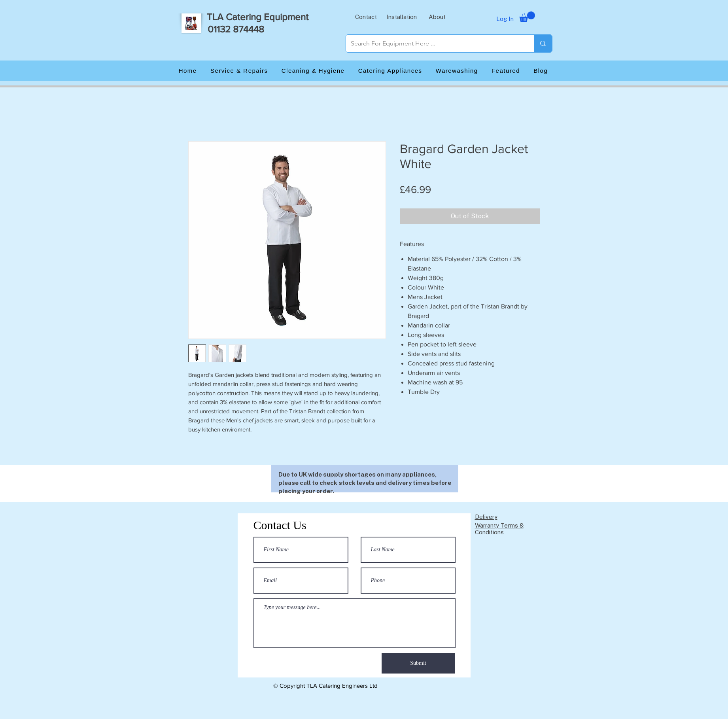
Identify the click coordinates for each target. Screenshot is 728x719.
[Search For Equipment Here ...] (434, 44)
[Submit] (418, 663)
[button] (366, 17)
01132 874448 (236, 29)
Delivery (486, 517)
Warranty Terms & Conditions (499, 529)
